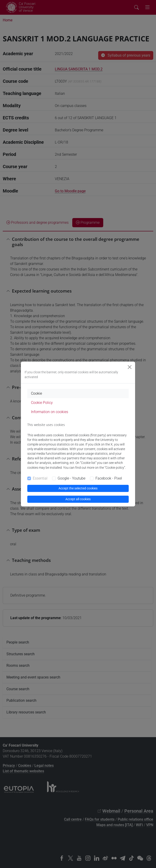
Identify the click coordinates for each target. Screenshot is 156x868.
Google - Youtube (71, 478)
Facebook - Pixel (109, 478)
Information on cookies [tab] (50, 412)
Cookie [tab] (36, 393)
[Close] (130, 367)
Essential (40, 478)
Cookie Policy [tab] (42, 403)
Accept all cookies (78, 499)
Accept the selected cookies (78, 488)
